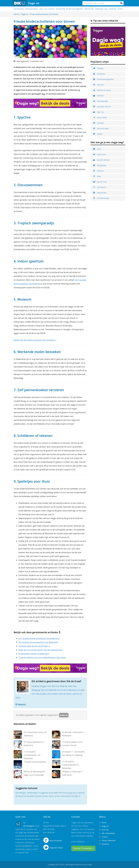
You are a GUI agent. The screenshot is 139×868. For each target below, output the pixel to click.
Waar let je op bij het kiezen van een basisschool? (40, 650)
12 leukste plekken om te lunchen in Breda (67, 744)
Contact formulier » (83, 848)
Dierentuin (99, 74)
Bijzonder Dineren (102, 107)
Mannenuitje (89, 9)
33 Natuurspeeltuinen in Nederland (29, 744)
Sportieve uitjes (101, 128)
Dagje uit (34, 3)
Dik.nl (57, 864)
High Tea (98, 112)
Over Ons (105, 830)
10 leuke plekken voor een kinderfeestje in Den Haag (42, 657)
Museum (98, 85)
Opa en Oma (100, 182)
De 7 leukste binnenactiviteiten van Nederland (39, 638)
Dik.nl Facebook (56, 841)
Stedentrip (112, 9)
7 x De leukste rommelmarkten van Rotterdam (27, 755)
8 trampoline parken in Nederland (34, 654)
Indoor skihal (100, 118)
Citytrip (98, 134)
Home (104, 823)
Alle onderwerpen (108, 833)
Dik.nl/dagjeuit (29, 826)
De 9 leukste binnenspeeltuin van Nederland (38, 642)
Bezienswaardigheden (75, 9)
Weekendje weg (101, 9)
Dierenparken (19, 9)
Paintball (98, 123)
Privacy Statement (109, 840)
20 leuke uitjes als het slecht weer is (34, 646)
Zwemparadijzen (32, 9)
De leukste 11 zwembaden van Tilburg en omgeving (68, 754)
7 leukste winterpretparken (30, 764)
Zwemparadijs (100, 101)
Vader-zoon (99, 154)
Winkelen (98, 96)
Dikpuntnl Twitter (56, 848)
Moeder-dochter (101, 160)
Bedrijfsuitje (60, 9)
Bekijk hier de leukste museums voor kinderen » (35, 340)
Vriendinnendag (101, 198)
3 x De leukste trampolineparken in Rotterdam (65, 765)
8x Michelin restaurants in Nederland (68, 735)
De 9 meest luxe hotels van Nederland (30, 735)
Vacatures (105, 844)
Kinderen (98, 171)
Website (21, 704)
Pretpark (98, 68)
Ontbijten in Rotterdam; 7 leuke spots (68, 774)
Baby (97, 176)
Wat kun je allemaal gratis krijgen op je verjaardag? (29, 774)
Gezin (97, 149)
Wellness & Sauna (102, 90)
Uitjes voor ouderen (47, 9)
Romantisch (99, 187)
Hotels (120, 9)
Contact (105, 837)
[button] (121, 3)
